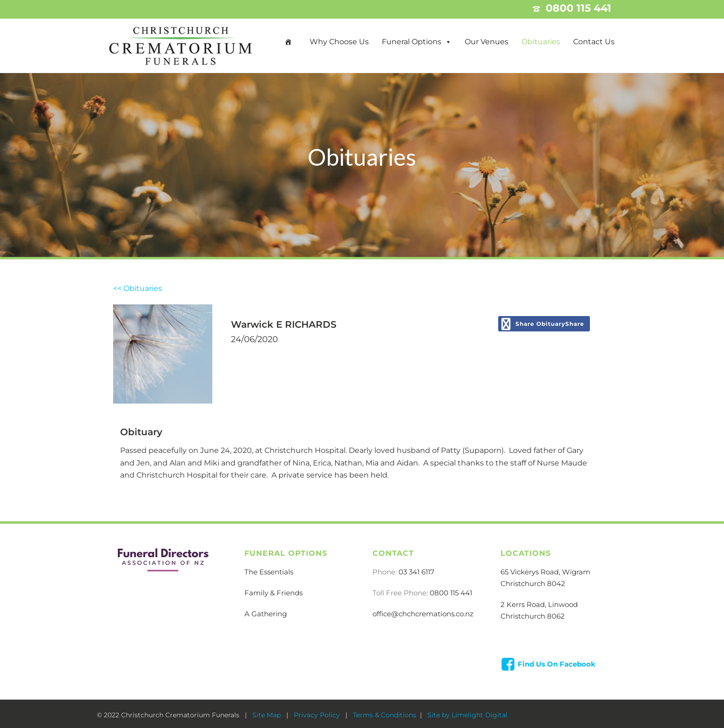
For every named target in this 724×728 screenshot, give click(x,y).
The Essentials (269, 572)
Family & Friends (274, 593)
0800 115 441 (451, 593)
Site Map (267, 715)
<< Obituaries (138, 288)
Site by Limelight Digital (467, 715)
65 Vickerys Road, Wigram (545, 572)
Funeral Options (412, 42)
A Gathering (266, 614)
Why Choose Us (339, 42)
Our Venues (487, 42)
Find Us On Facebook (557, 664)
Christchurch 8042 (533, 583)
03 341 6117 (416, 572)
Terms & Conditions (385, 715)
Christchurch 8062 (533, 616)
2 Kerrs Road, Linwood (539, 604)
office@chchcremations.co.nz (423, 614)
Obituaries (541, 42)
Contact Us (594, 42)
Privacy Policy (318, 715)
